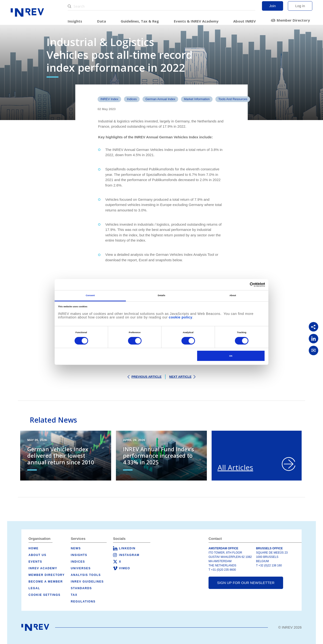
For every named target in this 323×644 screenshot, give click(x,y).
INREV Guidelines (87, 582)
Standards (81, 588)
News (76, 548)
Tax (74, 595)
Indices (132, 99)
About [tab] (233, 295)
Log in (300, 6)
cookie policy (181, 317)
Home (33, 548)
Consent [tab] (90, 295)
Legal (34, 588)
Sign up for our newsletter (246, 583)
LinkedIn (127, 548)
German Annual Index (160, 99)
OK (231, 356)
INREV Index (109, 99)
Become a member (46, 582)
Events (35, 562)
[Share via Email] (313, 350)
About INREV (245, 21)
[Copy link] (313, 327)
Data (102, 21)
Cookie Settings (45, 595)
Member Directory (293, 20)
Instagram (129, 555)
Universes (81, 568)
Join (273, 6)
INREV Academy (43, 568)
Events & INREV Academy (196, 21)
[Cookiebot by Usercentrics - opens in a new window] (244, 285)
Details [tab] (161, 295)
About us (37, 555)
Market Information (197, 99)
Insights (75, 21)
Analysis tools (86, 575)
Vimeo (125, 568)
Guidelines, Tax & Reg (140, 21)
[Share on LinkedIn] (313, 339)
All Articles (235, 467)
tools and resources (233, 99)
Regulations (83, 602)
